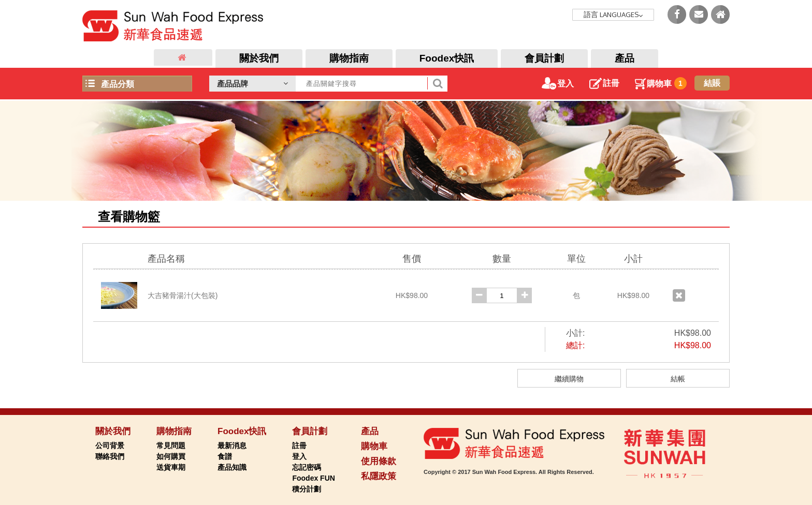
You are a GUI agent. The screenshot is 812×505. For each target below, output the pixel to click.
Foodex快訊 (447, 58)
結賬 (712, 83)
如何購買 (171, 456)
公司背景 (110, 445)
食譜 (225, 456)
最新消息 (232, 445)
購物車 (661, 84)
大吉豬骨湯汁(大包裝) (183, 295)
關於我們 (259, 58)
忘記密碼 (307, 467)
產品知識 (232, 467)
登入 (558, 84)
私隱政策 (379, 476)
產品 (625, 58)
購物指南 (349, 58)
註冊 (604, 83)
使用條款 (379, 461)
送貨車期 (171, 467)
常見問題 (171, 445)
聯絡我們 (110, 456)
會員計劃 (544, 58)
